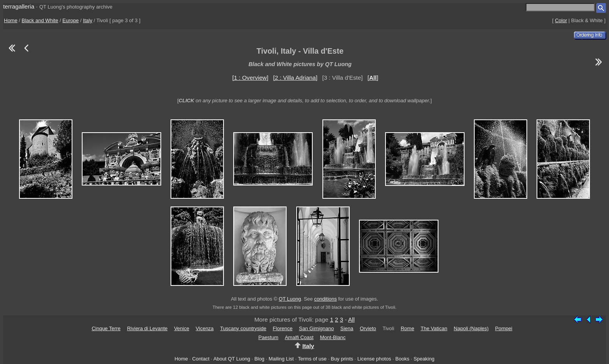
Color (561, 20)
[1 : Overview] (250, 78)
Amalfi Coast (299, 337)
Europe (70, 20)
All (351, 319)
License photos (374, 359)
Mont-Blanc (333, 337)
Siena (347, 328)
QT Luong (290, 299)
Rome (407, 328)
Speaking (424, 359)
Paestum (268, 337)
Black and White (40, 20)
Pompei (504, 328)
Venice (182, 328)
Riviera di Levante (147, 328)
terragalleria (19, 6)
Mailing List (281, 359)
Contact (201, 359)
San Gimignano (317, 328)
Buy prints (342, 359)
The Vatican (434, 328)
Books (402, 359)
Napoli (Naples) (471, 328)
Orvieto (368, 328)
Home (11, 20)
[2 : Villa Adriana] (296, 78)
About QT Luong (232, 359)
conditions (326, 299)
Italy (88, 20)
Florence (283, 328)
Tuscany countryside (243, 328)
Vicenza (205, 328)
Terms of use (312, 359)
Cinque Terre (106, 328)
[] (373, 78)
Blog (259, 359)
